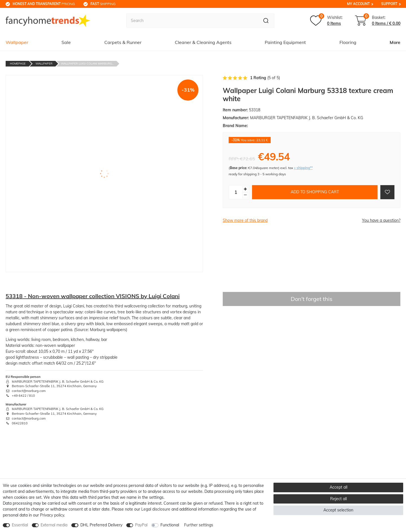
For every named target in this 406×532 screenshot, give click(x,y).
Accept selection (338, 510)
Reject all (338, 499)
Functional (170, 525)
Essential (20, 525)
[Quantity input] (236, 192)
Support (389, 4)
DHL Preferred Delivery (101, 525)
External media (54, 525)
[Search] (266, 21)
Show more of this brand (245, 220)
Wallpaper (17, 42)
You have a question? (381, 220)
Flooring (348, 42)
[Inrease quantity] (245, 189)
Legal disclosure (156, 509)
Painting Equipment (285, 42)
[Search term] (192, 21)
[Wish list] (326, 21)
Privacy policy (52, 515)
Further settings (199, 525)
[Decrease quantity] (245, 195)
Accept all (338, 487)
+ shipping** (303, 168)
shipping (103, 4)
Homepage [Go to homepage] (18, 64)
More (395, 42)
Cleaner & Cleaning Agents (203, 42)
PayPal (141, 525)
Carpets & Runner (123, 42)
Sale (66, 42)
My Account (358, 4)
